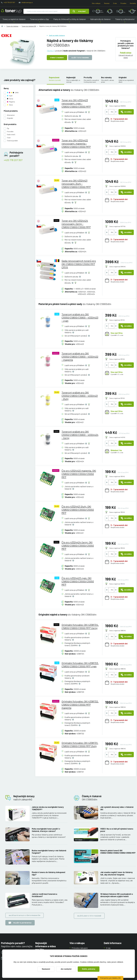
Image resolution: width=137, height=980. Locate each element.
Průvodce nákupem (80, 948)
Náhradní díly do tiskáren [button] (100, 21)
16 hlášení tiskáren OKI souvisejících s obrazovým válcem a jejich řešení (117, 895)
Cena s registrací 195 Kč (117, 476)
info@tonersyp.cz (27, 2)
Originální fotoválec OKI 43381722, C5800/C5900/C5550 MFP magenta (80, 705)
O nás (115, 3)
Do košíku (126, 112)
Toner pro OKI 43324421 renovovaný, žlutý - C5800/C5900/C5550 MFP (76, 184)
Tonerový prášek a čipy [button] (39, 21)
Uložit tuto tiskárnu (80, 58)
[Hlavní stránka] (11, 11)
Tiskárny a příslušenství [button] (125, 21)
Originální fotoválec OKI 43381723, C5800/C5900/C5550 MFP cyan (80, 665)
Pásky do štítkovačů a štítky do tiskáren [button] (70, 21)
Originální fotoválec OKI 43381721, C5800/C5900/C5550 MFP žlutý (80, 744)
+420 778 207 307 (9, 2)
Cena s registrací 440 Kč (117, 437)
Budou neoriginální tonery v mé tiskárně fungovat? (49, 852)
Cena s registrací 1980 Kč (117, 630)
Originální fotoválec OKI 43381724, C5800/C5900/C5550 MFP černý (80, 626)
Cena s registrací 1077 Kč (117, 226)
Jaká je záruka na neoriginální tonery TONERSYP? (48, 808)
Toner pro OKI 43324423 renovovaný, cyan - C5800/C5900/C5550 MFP (76, 103)
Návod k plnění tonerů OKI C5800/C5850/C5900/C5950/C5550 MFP (118, 852)
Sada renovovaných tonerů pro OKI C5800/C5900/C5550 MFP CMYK (79, 264)
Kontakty (133, 3)
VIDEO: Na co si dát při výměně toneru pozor (117, 830)
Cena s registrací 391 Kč (117, 320)
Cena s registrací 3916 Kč (117, 267)
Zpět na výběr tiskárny (57, 35)
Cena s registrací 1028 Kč (117, 106)
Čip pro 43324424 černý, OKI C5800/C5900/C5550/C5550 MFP (78, 545)
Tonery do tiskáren (12, 26)
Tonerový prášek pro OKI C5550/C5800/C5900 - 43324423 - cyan (80, 317)
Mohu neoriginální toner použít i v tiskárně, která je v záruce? (46, 830)
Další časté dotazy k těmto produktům (25, 915)
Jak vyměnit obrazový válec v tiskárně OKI (117, 808)
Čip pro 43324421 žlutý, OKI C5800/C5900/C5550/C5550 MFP (78, 510)
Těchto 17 (51, 51)
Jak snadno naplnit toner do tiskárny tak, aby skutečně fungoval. (116, 873)
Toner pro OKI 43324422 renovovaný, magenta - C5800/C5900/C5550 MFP (76, 143)
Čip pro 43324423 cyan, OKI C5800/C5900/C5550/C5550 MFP (78, 581)
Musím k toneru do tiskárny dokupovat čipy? (49, 873)
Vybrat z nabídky (57, 58)
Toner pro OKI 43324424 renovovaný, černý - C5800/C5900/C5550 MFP (76, 224)
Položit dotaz (126, 53)
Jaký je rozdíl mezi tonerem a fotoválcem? (44, 895)
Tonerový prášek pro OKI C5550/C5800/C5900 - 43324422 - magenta (80, 357)
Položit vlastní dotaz (20, 923)
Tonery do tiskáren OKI (29, 26)
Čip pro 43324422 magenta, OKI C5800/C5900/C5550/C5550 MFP (79, 474)
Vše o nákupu (96, 3)
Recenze (107, 3)
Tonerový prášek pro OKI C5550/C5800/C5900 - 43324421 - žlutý (80, 396)
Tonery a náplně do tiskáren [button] (14, 21)
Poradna (123, 3)
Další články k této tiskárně (89, 916)
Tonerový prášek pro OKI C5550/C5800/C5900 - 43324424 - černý (80, 435)
